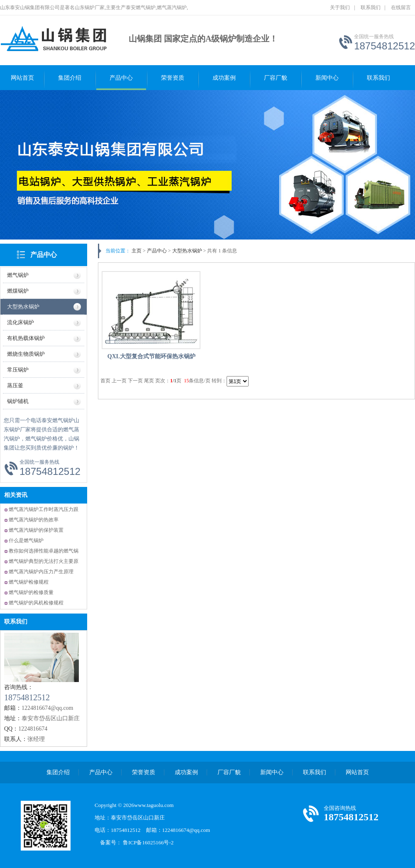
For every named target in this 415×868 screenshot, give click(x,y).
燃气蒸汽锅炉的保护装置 (36, 530)
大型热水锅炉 (23, 307)
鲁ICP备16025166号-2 (151, 842)
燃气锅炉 (18, 275)
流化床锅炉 (21, 322)
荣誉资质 (173, 78)
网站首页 (22, 78)
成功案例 (224, 78)
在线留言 (401, 7)
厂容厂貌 (276, 78)
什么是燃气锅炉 (26, 540)
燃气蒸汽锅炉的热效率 (34, 520)
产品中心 (121, 78)
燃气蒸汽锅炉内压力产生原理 (41, 572)
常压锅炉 (18, 370)
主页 (137, 251)
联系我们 (371, 7)
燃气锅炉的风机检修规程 (36, 603)
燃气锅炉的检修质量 (31, 592)
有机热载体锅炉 (26, 338)
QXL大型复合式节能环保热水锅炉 (151, 356)
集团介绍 (70, 78)
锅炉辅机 (18, 401)
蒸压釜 (15, 385)
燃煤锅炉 (18, 291)
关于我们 (340, 7)
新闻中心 (327, 78)
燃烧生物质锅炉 (26, 354)
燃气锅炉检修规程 (29, 582)
